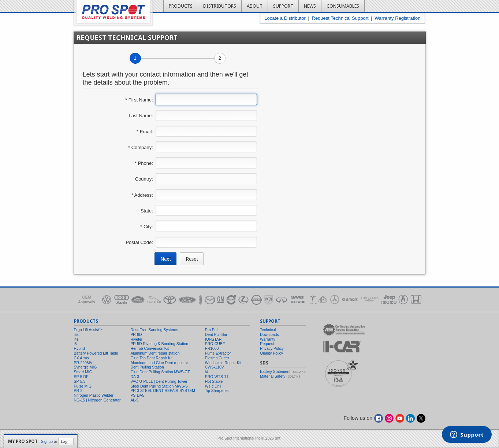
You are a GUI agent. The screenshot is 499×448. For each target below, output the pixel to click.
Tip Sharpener (217, 391)
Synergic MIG (85, 367)
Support (283, 6)
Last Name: (141, 116)
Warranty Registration (397, 18)
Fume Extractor (218, 353)
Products (181, 6)
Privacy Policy (272, 349)
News (310, 6)
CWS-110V (215, 367)
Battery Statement (275, 372)
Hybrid (79, 349)
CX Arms (81, 358)
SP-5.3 (80, 382)
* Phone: (144, 163)
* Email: (145, 132)
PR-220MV (83, 363)
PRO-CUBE (215, 344)
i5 (75, 344)
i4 (206, 372)
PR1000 (212, 349)
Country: (144, 179)
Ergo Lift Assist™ (88, 330)
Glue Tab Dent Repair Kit (151, 358)
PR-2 (78, 391)
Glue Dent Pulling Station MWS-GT (160, 372)
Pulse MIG (83, 386)
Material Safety (273, 376)
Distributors (220, 6)
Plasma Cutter (217, 358)
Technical (268, 330)
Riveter (136, 339)
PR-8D (136, 335)
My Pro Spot (23, 441)
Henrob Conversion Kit (150, 349)
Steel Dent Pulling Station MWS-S (159, 386)
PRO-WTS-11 (217, 377)
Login (66, 441)
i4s (76, 339)
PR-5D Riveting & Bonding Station (159, 344)
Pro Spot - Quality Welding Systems (113, 12)
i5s (76, 335)
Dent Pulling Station (147, 367)
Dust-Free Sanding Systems (154, 330)
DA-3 (135, 377)
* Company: (141, 147)
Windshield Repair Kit (223, 363)
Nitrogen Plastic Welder (94, 395)
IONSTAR (213, 339)
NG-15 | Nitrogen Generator (97, 400)
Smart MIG (83, 372)
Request (267, 344)
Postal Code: (139, 242)
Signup (47, 442)
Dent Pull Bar (216, 335)
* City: (147, 227)
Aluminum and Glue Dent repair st (159, 363)
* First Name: (139, 100)
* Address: (142, 195)
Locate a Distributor (285, 18)
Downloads (269, 335)
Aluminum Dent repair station (155, 353)
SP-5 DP (81, 377)
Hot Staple (214, 382)
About (255, 6)
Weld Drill (213, 386)
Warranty (268, 339)
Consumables (343, 6)
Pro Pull (212, 330)
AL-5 (134, 400)
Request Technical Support (340, 18)
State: (147, 211)
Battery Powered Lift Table (96, 353)
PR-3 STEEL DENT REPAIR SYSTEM (163, 391)
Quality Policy (271, 353)
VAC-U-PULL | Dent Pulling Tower (159, 382)
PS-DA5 (137, 395)
